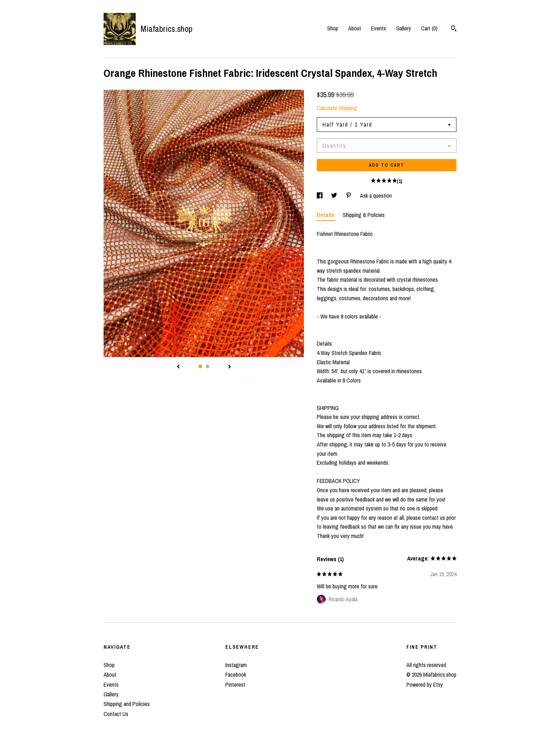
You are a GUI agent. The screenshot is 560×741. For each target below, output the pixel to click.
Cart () (429, 28)
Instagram (236, 665)
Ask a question (376, 196)
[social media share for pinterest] (349, 196)
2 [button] (207, 366)
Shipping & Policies (364, 215)
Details (326, 215)
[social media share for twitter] (335, 196)
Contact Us (116, 714)
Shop (333, 28)
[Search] (454, 29)
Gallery (404, 28)
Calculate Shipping (337, 108)
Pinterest (235, 685)
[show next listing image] (230, 367)
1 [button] (200, 366)
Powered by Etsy (425, 685)
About (355, 28)
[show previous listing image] (178, 367)
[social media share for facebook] (320, 196)
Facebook (236, 675)
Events (379, 28)
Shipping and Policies (127, 704)
